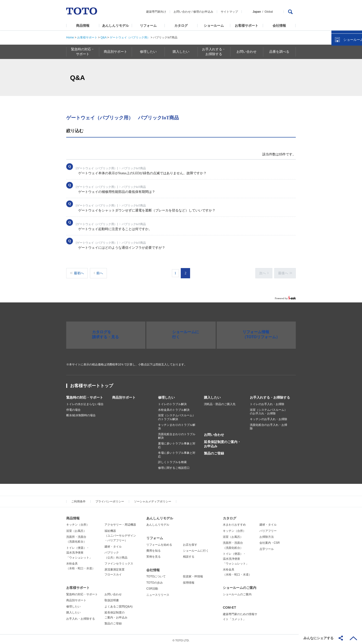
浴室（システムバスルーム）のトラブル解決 (177, 415)
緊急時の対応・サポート (85, 395)
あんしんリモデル (115, 26)
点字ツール (267, 547)
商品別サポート (124, 395)
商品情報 (83, 26)
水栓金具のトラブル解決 (174, 407)
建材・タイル (113, 544)
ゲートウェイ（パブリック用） (130, 37)
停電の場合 (73, 407)
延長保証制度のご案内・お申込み (222, 442)
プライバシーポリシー (110, 499)
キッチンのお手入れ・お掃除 (269, 417)
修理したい (166, 395)
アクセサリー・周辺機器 (120, 522)
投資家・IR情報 (193, 574)
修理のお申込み (203, 12)
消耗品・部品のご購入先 (220, 402)
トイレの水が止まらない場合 (85, 402)
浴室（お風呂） (76, 528)
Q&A (103, 37)
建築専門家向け (156, 12)
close (356, 78)
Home (70, 37)
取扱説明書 (112, 598)
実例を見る (154, 554)
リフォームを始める (159, 542)
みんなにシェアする (318, 638)
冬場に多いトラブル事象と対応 (177, 452)
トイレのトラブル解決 (172, 402)
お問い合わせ (182, 12)
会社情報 (279, 26)
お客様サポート (247, 26)
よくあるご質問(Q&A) (118, 604)
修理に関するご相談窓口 (174, 465)
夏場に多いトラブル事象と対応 (177, 443)
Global (269, 12)
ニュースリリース (158, 592)
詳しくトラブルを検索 (172, 460)
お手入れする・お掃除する (270, 395)
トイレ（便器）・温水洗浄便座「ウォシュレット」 (79, 550)
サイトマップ (229, 12)
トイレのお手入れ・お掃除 (267, 402)
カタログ (181, 26)
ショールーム (214, 26)
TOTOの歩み (155, 580)
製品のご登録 (214, 451)
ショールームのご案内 (240, 585)
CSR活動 (152, 586)
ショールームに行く (196, 548)
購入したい (212, 395)
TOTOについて (156, 574)
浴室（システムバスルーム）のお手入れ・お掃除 (269, 409)
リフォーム (148, 26)
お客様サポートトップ (92, 383)
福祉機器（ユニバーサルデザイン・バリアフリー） (120, 533)
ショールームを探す (346, 102)
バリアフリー (268, 528)
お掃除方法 (267, 534)
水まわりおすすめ (234, 522)
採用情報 (189, 580)
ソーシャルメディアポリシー (153, 499)
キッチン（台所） (78, 522)
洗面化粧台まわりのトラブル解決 (177, 434)
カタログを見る (343, 90)
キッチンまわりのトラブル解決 (177, 424)
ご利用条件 (78, 499)
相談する (189, 554)
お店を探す (190, 542)
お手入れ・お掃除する (81, 616)
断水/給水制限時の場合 (81, 413)
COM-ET (229, 605)
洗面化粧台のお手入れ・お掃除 (269, 424)
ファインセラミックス (119, 561)
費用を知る (154, 548)
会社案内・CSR (270, 540)
